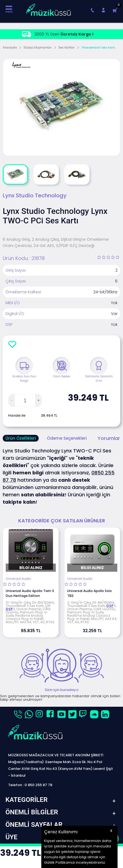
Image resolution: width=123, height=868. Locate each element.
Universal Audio (18, 579)
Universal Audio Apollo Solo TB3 (90, 593)
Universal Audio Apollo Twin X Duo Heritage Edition (30, 593)
